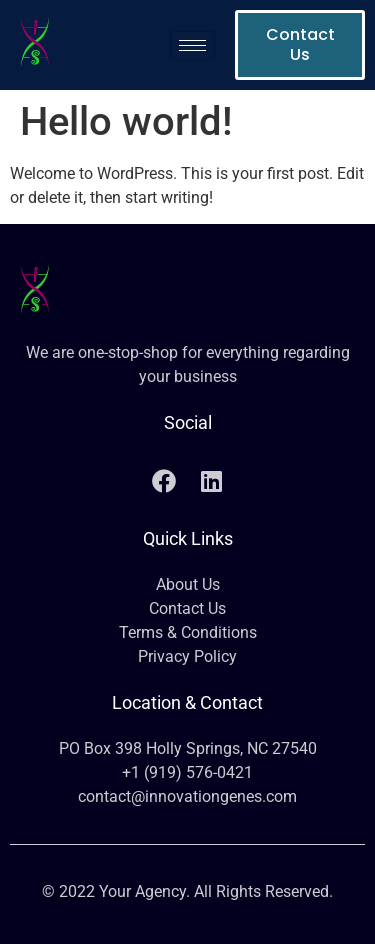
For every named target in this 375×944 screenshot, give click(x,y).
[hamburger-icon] (192, 45)
